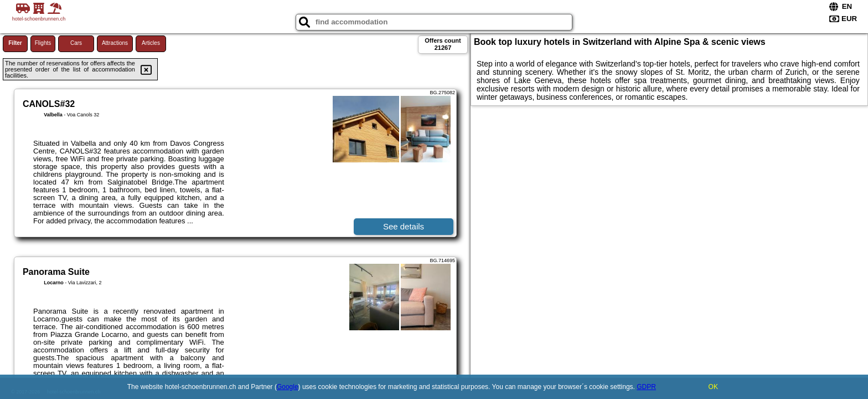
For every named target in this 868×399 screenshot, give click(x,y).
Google (288, 387)
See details (404, 226)
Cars (76, 43)
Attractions (115, 43)
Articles (151, 43)
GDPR (646, 387)
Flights (43, 43)
